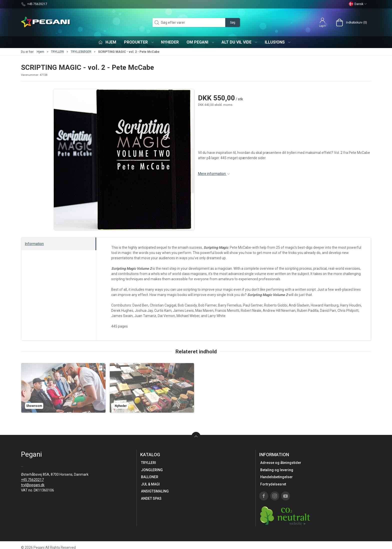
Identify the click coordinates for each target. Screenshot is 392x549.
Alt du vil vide (240, 42)
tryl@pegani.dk (33, 485)
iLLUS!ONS (278, 42)
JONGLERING (152, 470)
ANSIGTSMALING (155, 491)
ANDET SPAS (151, 498)
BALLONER (150, 477)
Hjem (40, 52)
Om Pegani (201, 42)
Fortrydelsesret (273, 484)
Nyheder (170, 42)
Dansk (358, 4)
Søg (233, 23)
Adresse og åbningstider (281, 463)
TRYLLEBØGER (81, 52)
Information (34, 244)
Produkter (139, 42)
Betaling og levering (277, 470)
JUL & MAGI (150, 484)
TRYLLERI (57, 52)
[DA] (46, 23)
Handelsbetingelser (276, 477)
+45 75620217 (32, 480)
